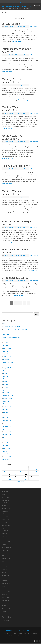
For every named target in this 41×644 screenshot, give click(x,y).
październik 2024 (8, 396)
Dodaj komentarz (34, 27)
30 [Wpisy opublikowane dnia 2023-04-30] (37, 479)
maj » (23, 482)
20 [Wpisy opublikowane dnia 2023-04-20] (20, 477)
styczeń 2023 (7, 454)
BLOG (39, 2)
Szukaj (4, 311)
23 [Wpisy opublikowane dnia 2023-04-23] (37, 477)
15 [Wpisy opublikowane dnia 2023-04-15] (31, 474)
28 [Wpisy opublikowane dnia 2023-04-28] (26, 479)
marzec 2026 (7, 348)
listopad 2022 (7, 459)
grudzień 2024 (7, 390)
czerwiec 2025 (7, 373)
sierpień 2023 (7, 434)
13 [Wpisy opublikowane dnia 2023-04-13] (20, 474)
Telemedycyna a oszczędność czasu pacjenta (16, 329)
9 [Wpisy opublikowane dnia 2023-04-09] (36, 472)
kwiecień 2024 (7, 412)
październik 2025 (8, 362)
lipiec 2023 (6, 437)
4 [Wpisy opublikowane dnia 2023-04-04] (10, 472)
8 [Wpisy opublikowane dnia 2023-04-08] (31, 472)
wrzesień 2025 (7, 365)
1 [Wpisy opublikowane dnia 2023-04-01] (31, 469)
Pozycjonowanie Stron (24, 2)
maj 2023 (6, 443)
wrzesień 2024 (7, 398)
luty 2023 (6, 451)
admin (6, 27)
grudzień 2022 (7, 457)
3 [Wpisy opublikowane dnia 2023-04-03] (5, 472)
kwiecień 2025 (7, 379)
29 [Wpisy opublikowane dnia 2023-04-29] (31, 479)
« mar (19, 482)
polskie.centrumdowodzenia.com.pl (19, 6)
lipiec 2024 (6, 404)
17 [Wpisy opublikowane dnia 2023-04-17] (5, 477)
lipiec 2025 (6, 371)
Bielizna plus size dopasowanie (12, 337)
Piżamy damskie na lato (10, 324)
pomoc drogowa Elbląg (15, 278)
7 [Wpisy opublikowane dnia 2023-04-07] (26, 472)
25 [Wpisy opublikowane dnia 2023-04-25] (10, 479)
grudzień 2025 (7, 357)
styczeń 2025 (7, 387)
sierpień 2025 (7, 368)
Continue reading (18, 41)
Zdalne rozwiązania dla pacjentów (13, 326)
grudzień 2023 (7, 423)
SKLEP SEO (33, 2)
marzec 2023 (7, 448)
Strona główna (13, 2)
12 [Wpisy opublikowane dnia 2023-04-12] (15, 474)
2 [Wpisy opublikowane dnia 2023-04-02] (36, 469)
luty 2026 (6, 351)
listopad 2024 (7, 393)
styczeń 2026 (7, 354)
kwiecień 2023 (7, 446)
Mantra (29, 640)
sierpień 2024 (7, 401)
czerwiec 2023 (7, 440)
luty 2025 (6, 384)
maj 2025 (6, 376)
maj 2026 (6, 343)
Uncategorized (21, 27)
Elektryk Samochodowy (16, 166)
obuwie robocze (11, 24)
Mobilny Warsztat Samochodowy (12, 109)
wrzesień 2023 (7, 432)
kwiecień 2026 (7, 346)
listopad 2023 (7, 426)
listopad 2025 (7, 359)
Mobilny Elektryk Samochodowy (12, 81)
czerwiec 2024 (7, 407)
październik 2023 (8, 429)
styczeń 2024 (7, 421)
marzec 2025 (7, 382)
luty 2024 (6, 418)
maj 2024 (6, 409)
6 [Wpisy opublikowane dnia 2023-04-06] (21, 472)
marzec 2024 (7, 415)
